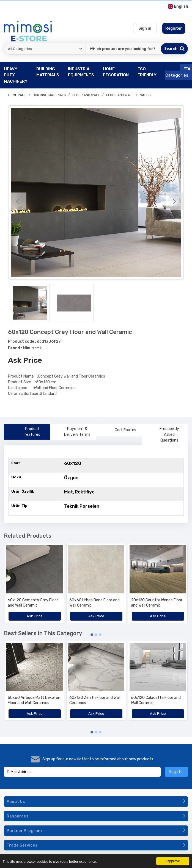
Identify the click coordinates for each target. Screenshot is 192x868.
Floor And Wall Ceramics (128, 95)
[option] (96, 192)
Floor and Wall (86, 95)
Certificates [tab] (119, 430)
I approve (173, 861)
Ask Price (25, 360)
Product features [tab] (24, 432)
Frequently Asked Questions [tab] (163, 435)
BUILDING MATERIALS (49, 95)
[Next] (175, 201)
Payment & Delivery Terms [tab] (72, 432)
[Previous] (17, 201)
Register (176, 772)
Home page (17, 95)
